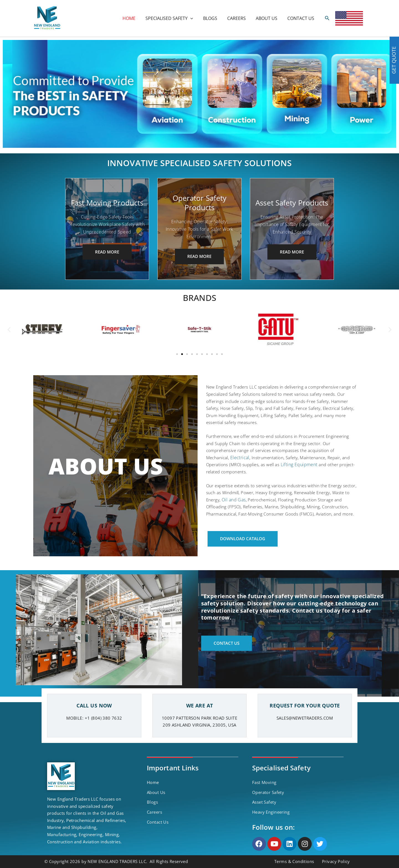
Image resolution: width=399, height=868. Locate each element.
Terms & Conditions (294, 861)
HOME (135, 18)
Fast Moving (264, 782)
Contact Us (158, 822)
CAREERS (239, 18)
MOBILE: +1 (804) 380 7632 (94, 718)
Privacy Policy (336, 861)
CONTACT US (301, 18)
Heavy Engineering (271, 812)
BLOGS (214, 18)
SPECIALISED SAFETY (174, 18)
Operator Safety (268, 792)
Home (153, 782)
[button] (9, 330)
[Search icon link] (327, 18)
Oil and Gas (234, 500)
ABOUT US (268, 18)
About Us (156, 792)
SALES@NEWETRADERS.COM (305, 718)
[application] (195, 18)
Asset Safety (264, 802)
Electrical (240, 458)
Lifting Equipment (299, 465)
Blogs (152, 802)
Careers (154, 812)
